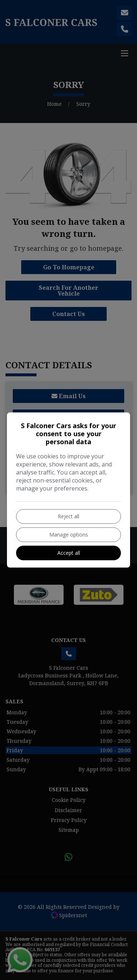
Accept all (69, 553)
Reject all (68, 516)
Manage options (69, 535)
